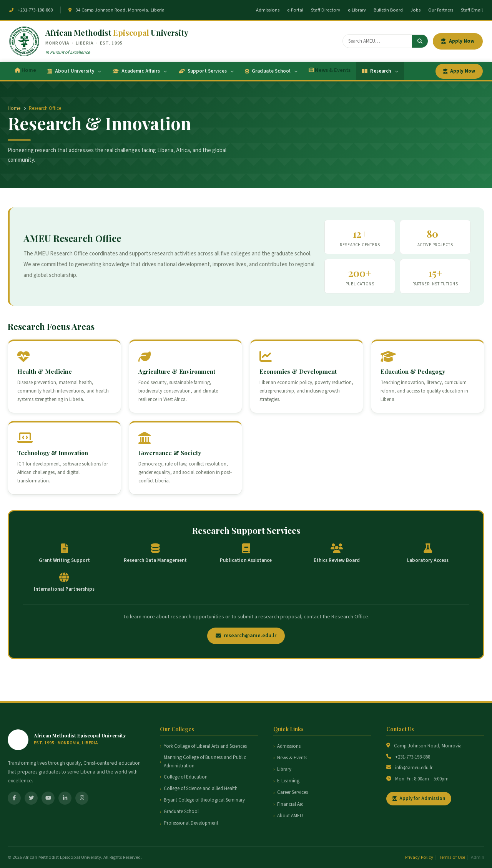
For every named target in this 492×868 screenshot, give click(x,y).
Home (25, 70)
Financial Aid (290, 804)
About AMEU (290, 816)
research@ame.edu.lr (246, 636)
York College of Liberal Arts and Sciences (205, 746)
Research (380, 71)
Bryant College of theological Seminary (204, 800)
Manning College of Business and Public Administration (205, 761)
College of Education (186, 777)
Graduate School (271, 71)
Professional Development (191, 823)
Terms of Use (452, 857)
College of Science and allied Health (201, 788)
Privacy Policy (419, 857)
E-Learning (288, 781)
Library (284, 769)
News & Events (330, 70)
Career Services (293, 792)
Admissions (268, 10)
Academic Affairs (140, 71)
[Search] (377, 41)
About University (74, 71)
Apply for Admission (419, 798)
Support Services (206, 71)
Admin (478, 857)
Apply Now (458, 41)
